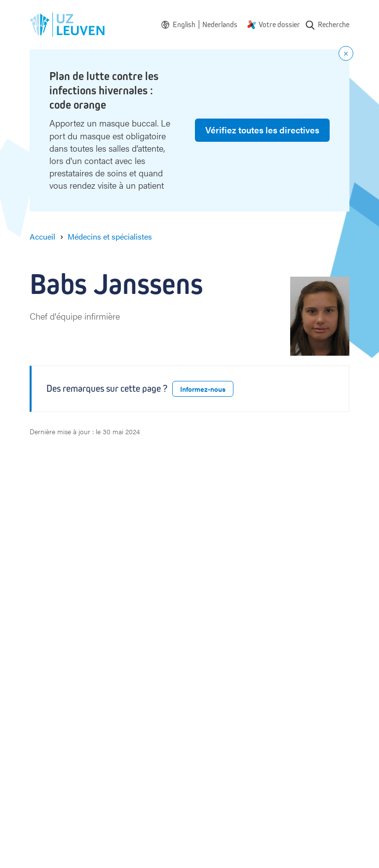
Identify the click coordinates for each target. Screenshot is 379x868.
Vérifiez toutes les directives (262, 130)
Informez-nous (203, 389)
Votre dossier (279, 24)
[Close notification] (346, 53)
